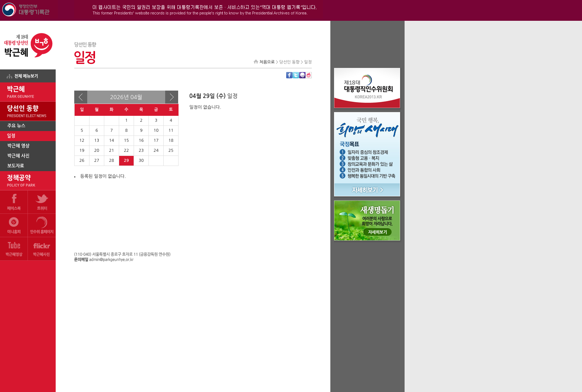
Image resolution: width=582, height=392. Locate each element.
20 (97, 151)
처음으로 (267, 62)
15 (126, 141)
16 (141, 141)
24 (156, 151)
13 (97, 141)
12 (82, 141)
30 (141, 161)
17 (156, 141)
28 (112, 161)
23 (141, 151)
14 (112, 141)
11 (171, 130)
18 (171, 141)
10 (156, 130)
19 (82, 151)
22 (126, 151)
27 (97, 161)
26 (82, 161)
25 (171, 151)
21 (112, 151)
